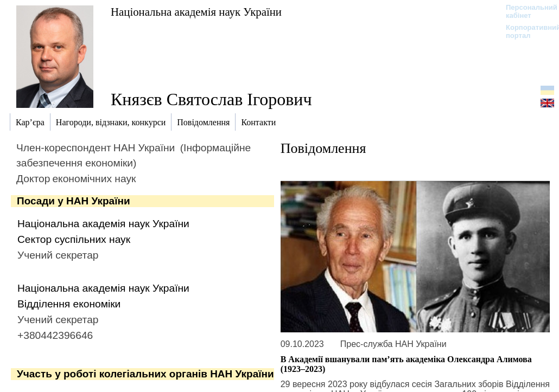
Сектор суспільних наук (74, 239)
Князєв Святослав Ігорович (211, 99)
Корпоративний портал (526, 31)
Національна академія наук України (196, 12)
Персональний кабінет (526, 11)
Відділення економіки (69, 304)
